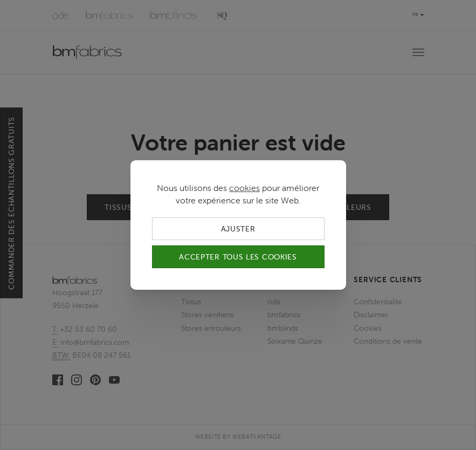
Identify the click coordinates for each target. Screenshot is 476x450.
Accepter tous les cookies (238, 257)
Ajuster (238, 229)
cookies (244, 188)
